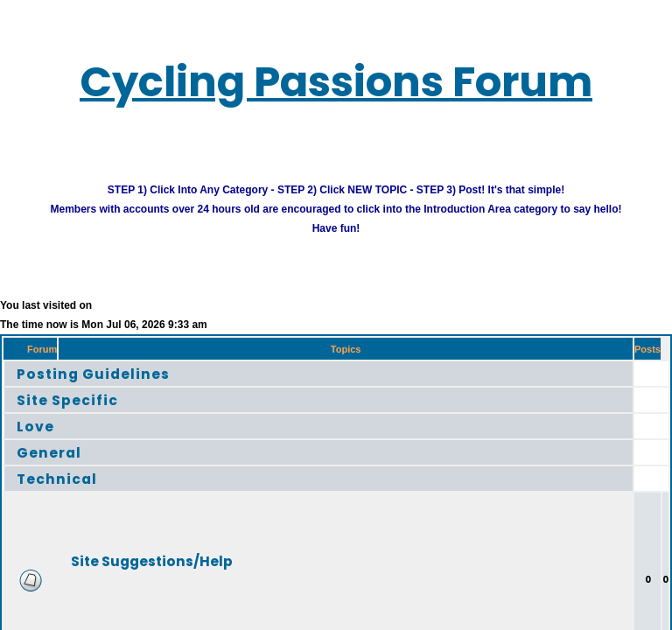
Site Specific (80, 413)
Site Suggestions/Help (188, 574)
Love (40, 440)
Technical (67, 492)
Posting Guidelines (112, 387)
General (57, 466)
